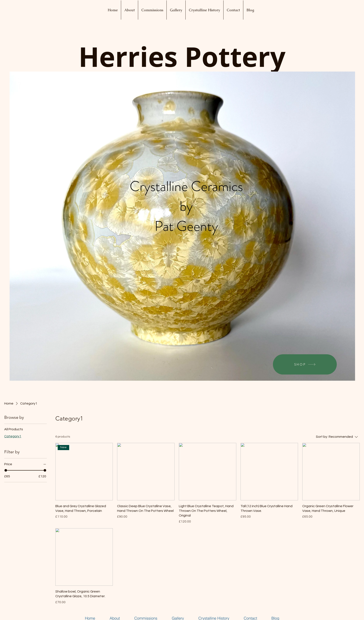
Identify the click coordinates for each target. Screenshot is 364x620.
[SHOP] (305, 364)
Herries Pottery (182, 57)
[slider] (6, 470)
